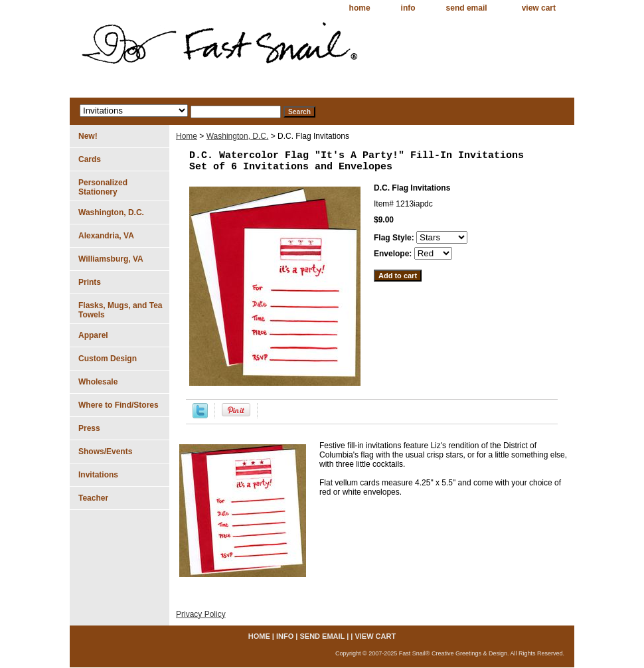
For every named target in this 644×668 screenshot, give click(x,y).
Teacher (93, 498)
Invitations (98, 475)
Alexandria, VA (106, 236)
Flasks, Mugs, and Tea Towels (120, 310)
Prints (90, 282)
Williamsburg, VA (111, 259)
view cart (539, 8)
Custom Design (108, 359)
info (408, 8)
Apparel (93, 335)
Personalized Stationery (103, 187)
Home (187, 136)
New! (88, 136)
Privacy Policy (201, 614)
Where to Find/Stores (119, 405)
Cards (90, 159)
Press (89, 428)
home (360, 8)
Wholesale (98, 382)
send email (467, 8)
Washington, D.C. (238, 136)
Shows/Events (105, 452)
